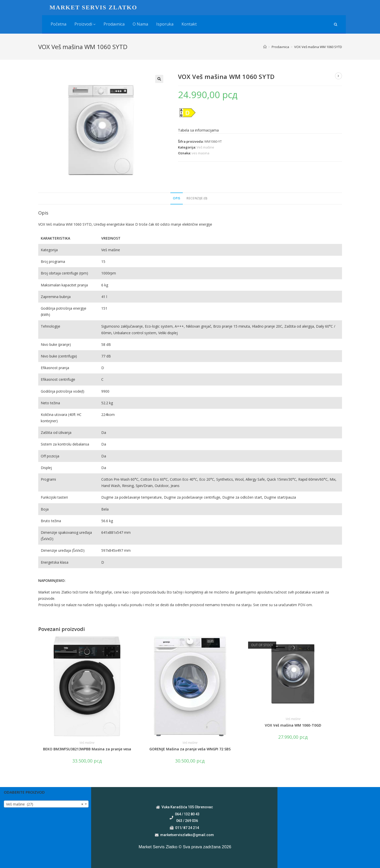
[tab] (177, 198)
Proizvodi (85, 24)
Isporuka (165, 24)
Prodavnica (114, 24)
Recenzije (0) (197, 198)
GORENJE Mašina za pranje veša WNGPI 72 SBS (190, 749)
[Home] (265, 47)
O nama (140, 24)
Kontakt (189, 24)
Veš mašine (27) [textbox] (45, 804)
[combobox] (46, 804)
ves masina (201, 153)
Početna (58, 24)
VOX (42, 224)
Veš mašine (205, 147)
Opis (177, 198)
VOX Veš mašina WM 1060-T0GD (293, 725)
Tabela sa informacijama (198, 130)
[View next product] (338, 76)
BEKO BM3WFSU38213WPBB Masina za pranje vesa (87, 749)
